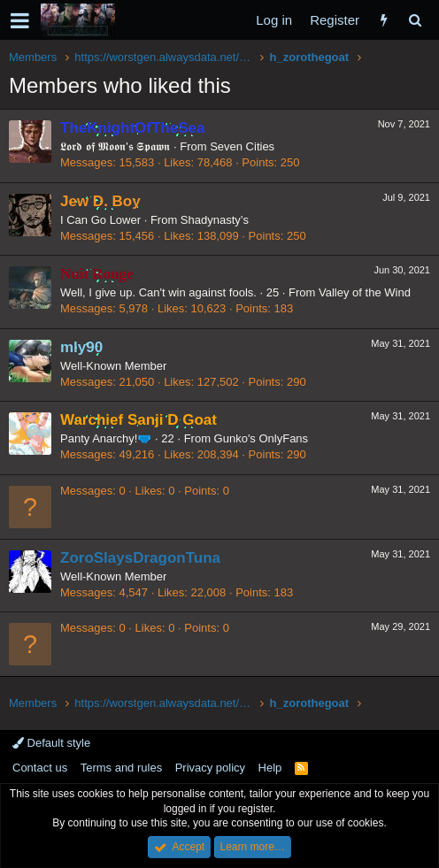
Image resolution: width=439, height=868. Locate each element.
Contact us (40, 768)
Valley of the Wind (365, 292)
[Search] (415, 20)
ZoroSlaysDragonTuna (140, 558)
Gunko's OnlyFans (262, 438)
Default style (51, 743)
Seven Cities (242, 146)
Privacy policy (210, 768)
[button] (20, 20)
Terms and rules (121, 768)
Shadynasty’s (215, 220)
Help (270, 768)
